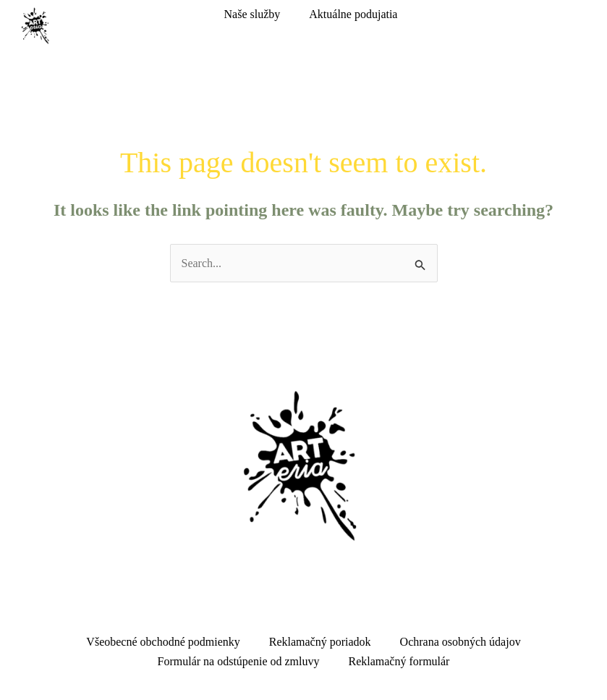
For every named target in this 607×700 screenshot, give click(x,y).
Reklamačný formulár (399, 661)
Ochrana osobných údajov (460, 642)
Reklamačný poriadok (320, 642)
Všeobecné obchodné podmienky (163, 642)
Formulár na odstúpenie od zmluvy (239, 661)
